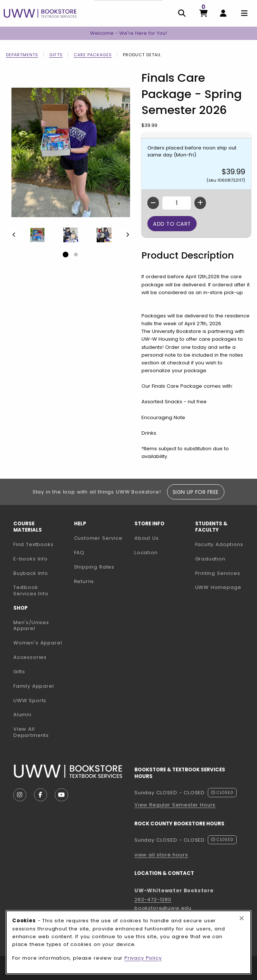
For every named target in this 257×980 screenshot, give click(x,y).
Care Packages (93, 55)
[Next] (127, 235)
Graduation (210, 559)
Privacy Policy (143, 958)
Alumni (22, 715)
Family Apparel (34, 686)
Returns (84, 581)
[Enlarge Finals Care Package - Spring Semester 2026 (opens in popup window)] (71, 152)
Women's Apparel (38, 643)
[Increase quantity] (200, 203)
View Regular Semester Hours (175, 805)
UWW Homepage (223, 587)
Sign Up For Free (196, 492)
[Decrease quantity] (153, 203)
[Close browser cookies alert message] (242, 919)
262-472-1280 (153, 900)
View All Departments (31, 732)
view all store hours (161, 855)
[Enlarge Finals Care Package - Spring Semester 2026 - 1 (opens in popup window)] (37, 235)
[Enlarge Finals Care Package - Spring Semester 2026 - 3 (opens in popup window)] (104, 235)
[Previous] (14, 235)
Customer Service (98, 538)
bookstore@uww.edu (163, 908)
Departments (22, 55)
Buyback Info (31, 573)
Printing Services (223, 573)
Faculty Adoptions (223, 544)
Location (146, 553)
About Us (147, 538)
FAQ (79, 553)
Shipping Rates (94, 567)
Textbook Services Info (41, 590)
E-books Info (31, 559)
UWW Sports (30, 701)
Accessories (30, 657)
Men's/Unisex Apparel (31, 626)
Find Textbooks (34, 544)
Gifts (56, 55)
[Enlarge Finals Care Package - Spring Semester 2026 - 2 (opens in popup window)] (71, 235)
